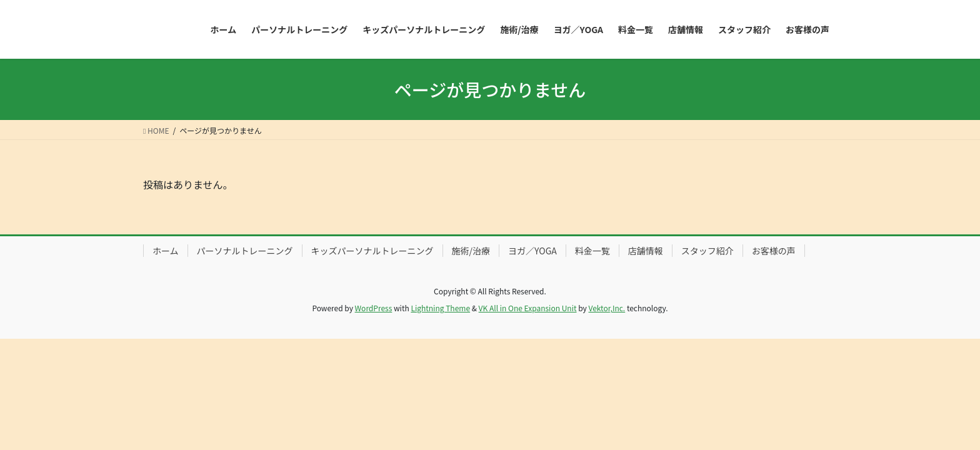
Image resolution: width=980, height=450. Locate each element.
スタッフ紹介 (707, 251)
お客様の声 (774, 251)
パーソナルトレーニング (245, 251)
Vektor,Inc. (607, 308)
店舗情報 (646, 251)
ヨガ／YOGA (532, 251)
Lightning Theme (440, 308)
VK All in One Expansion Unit (528, 308)
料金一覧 (592, 251)
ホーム (166, 251)
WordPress (374, 308)
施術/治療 (471, 251)
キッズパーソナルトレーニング (372, 251)
